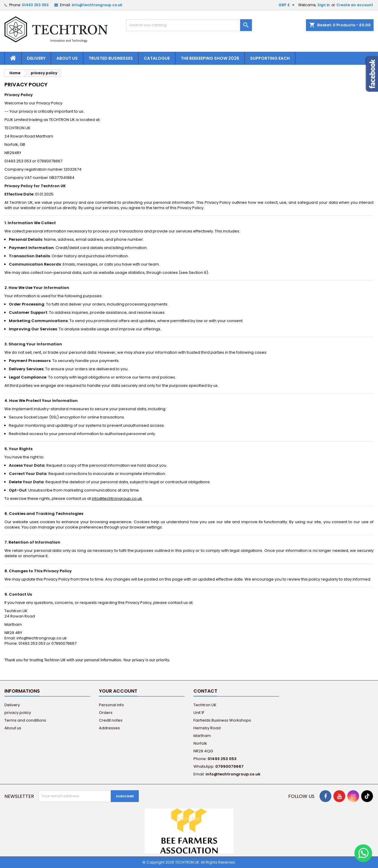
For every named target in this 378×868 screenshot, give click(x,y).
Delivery (36, 58)
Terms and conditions (25, 720)
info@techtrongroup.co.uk (97, 5)
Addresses (109, 728)
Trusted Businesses (111, 58)
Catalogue (157, 58)
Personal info (111, 705)
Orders (106, 713)
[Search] (189, 25)
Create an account (355, 5)
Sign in (324, 5)
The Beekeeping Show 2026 (210, 58)
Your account (118, 691)
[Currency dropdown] (287, 5)
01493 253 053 (35, 5)
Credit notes (111, 720)
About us (67, 58)
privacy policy (18, 713)
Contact (205, 691)
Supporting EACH (270, 58)
